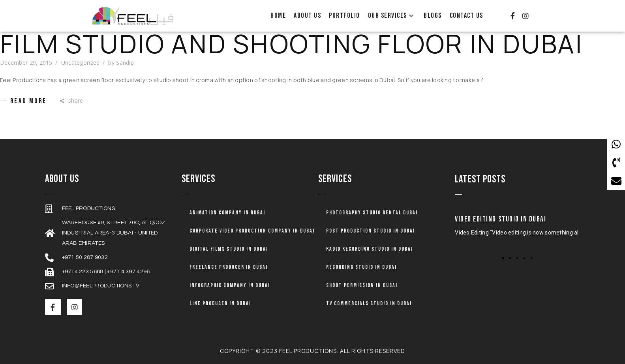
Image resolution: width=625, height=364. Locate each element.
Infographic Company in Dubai (230, 285)
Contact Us (466, 16)
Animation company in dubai (227, 213)
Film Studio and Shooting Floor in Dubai (291, 44)
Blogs (433, 16)
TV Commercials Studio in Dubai (369, 303)
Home (278, 16)
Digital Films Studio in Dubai (229, 249)
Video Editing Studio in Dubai (500, 219)
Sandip (125, 63)
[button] (503, 258)
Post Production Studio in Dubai (371, 231)
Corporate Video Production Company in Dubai (252, 231)
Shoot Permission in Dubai (362, 285)
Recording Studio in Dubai (361, 267)
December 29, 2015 (26, 63)
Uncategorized (81, 63)
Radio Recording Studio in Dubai (370, 249)
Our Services (391, 16)
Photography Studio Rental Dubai (372, 213)
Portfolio (344, 16)
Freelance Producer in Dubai (229, 267)
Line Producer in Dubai (220, 303)
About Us (307, 16)
